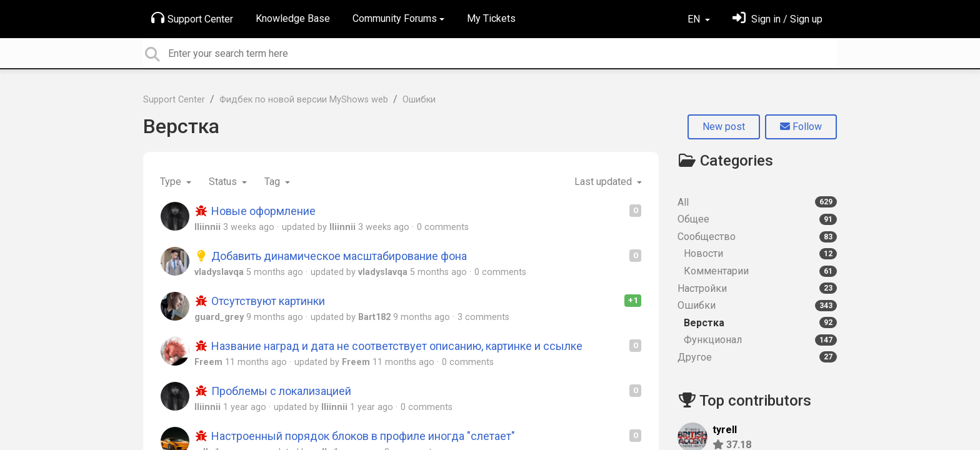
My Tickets (491, 18)
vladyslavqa (219, 272)
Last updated (604, 182)
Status (224, 182)
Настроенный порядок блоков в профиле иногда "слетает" (355, 436)
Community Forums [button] (395, 18)
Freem (208, 362)
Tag (273, 182)
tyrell (725, 430)
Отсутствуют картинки (260, 301)
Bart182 (374, 317)
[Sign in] (777, 19)
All (757, 202)
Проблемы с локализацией (273, 391)
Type (172, 182)
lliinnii (207, 227)
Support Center (192, 18)
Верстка (181, 126)
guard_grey (219, 317)
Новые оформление (255, 211)
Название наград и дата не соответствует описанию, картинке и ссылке (388, 346)
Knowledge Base (293, 18)
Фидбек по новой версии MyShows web (304, 100)
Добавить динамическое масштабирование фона (331, 256)
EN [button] (695, 19)
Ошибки (419, 100)
